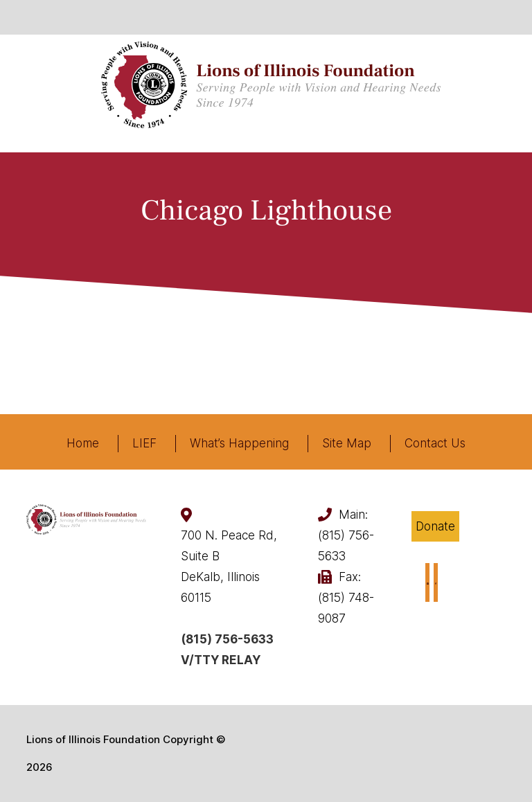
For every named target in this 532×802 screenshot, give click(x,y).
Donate (435, 526)
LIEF (144, 443)
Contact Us (435, 443)
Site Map (347, 443)
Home (83, 443)
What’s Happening (239, 443)
